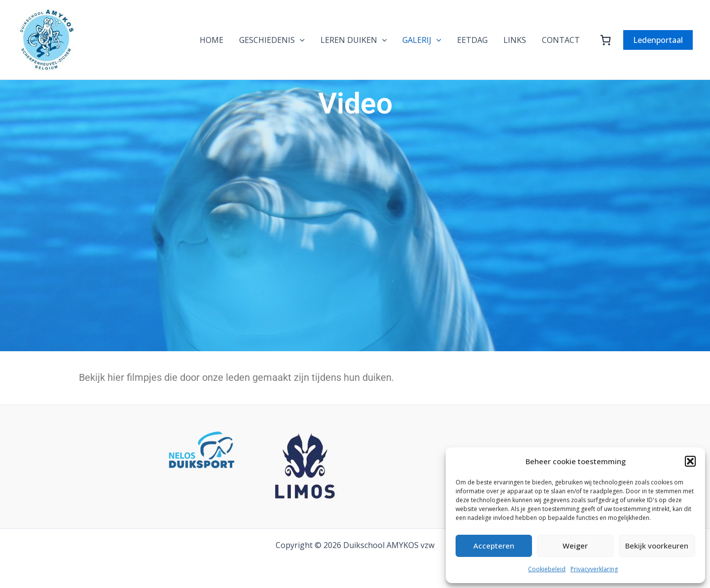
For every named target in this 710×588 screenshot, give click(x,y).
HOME (212, 40)
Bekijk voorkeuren (657, 546)
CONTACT (561, 40)
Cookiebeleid (547, 569)
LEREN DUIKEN (354, 40)
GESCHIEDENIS (272, 40)
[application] (300, 40)
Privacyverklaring (594, 569)
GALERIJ (422, 40)
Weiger (575, 546)
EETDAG (472, 40)
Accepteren (494, 546)
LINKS (515, 40)
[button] (690, 461)
